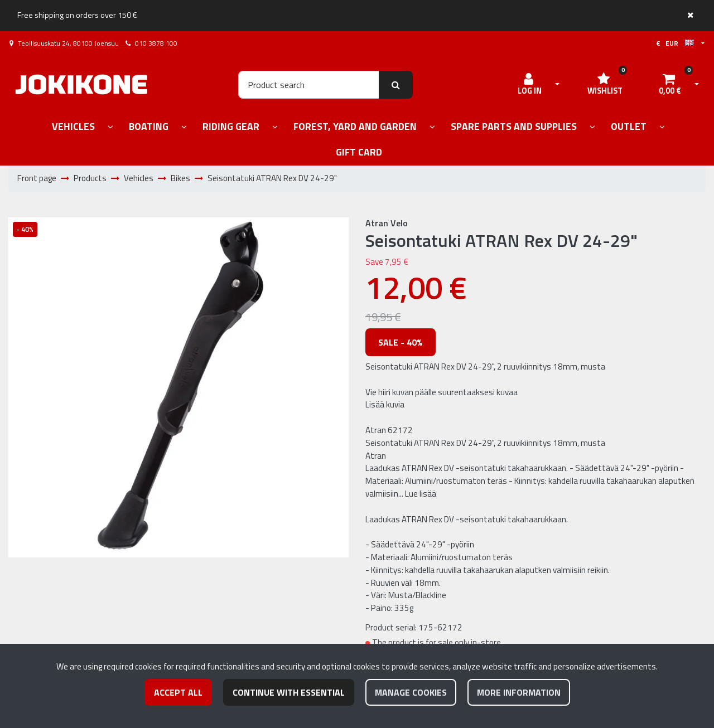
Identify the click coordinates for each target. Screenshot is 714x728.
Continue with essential (289, 692)
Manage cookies (411, 692)
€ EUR (675, 43)
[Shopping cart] (670, 85)
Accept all (178, 692)
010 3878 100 (156, 43)
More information (519, 692)
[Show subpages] (110, 127)
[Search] (309, 85)
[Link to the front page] (81, 84)
